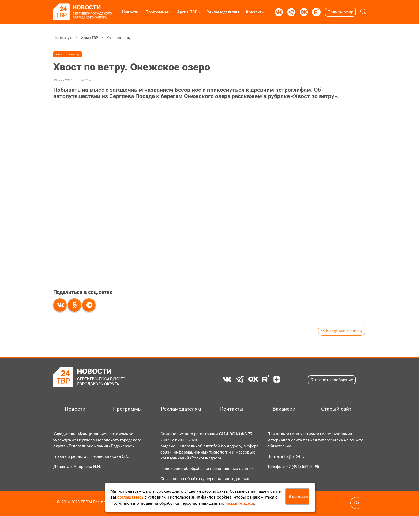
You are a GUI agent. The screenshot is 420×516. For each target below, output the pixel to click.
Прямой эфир (340, 12)
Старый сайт (336, 409)
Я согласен (298, 497)
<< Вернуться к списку (342, 331)
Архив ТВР (187, 12)
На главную (63, 38)
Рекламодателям (223, 12)
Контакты (255, 12)
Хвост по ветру (119, 38)
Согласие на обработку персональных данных (205, 479)
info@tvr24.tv (293, 456)
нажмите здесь (240, 503)
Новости (130, 12)
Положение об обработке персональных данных (207, 469)
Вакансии (284, 409)
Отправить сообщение (332, 380)
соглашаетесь (130, 497)
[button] (363, 12)
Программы (157, 12)
